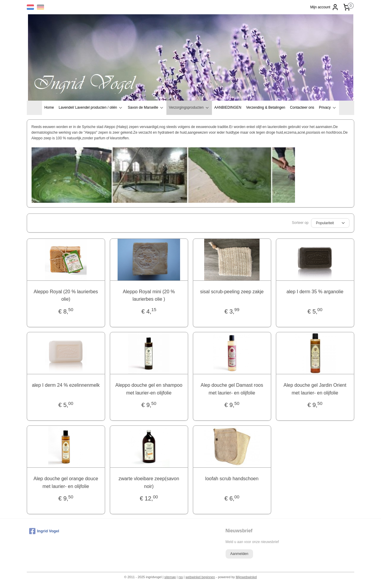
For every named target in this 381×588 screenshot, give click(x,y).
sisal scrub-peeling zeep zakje (232, 292)
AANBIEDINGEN (228, 107)
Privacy (328, 108)
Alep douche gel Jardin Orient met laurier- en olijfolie (315, 389)
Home (49, 107)
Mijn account (324, 7)
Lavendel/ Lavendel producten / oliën (91, 108)
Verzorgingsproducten (189, 108)
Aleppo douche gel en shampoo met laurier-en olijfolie (149, 389)
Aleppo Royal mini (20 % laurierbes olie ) (149, 295)
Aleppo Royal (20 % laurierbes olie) (66, 295)
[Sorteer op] (330, 223)
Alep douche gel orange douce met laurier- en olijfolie (66, 482)
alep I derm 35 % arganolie (315, 292)
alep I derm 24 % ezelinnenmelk (66, 385)
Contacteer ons (302, 107)
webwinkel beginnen (200, 577)
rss (181, 577)
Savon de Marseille (146, 108)
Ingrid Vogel (44, 531)
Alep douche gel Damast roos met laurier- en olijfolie (232, 389)
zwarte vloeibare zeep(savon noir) (149, 482)
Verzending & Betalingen (266, 107)
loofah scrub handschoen (232, 479)
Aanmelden (239, 554)
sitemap (170, 577)
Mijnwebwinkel (246, 577)
